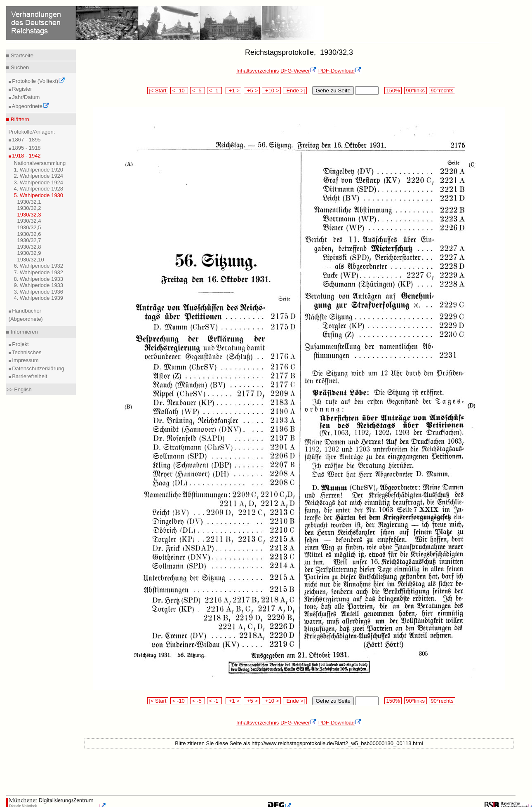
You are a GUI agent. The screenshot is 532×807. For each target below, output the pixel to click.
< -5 (198, 91)
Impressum (25, 360)
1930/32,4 (29, 221)
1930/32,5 (29, 227)
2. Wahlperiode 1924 (39, 176)
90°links (415, 91)
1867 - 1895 (26, 140)
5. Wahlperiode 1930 (39, 195)
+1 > (234, 91)
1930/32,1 (29, 202)
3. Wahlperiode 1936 (39, 292)
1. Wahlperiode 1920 (39, 170)
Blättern (19, 119)
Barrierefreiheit (29, 376)
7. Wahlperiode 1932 (39, 272)
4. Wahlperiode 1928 (39, 189)
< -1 (214, 91)
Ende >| (295, 91)
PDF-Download (340, 71)
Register (21, 89)
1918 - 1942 (26, 156)
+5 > (252, 91)
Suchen (19, 67)
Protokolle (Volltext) (38, 81)
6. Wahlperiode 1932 (39, 266)
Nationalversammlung (40, 163)
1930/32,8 (29, 247)
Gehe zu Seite (333, 91)
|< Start (158, 91)
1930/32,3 (29, 215)
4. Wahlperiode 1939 (39, 298)
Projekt (20, 344)
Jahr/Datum (25, 97)
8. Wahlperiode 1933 (39, 279)
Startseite (21, 55)
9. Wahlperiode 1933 (39, 285)
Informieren (23, 332)
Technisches (26, 352)
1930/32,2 (29, 208)
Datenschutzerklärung (38, 368)
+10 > (271, 91)
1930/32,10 (31, 260)
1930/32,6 (29, 234)
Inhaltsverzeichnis (258, 71)
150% (393, 91)
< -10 (179, 91)
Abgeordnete (30, 106)
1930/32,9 (29, 253)
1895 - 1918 (26, 148)
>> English (19, 389)
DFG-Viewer (299, 71)
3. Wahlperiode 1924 (39, 182)
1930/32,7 (29, 240)
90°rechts (442, 91)
